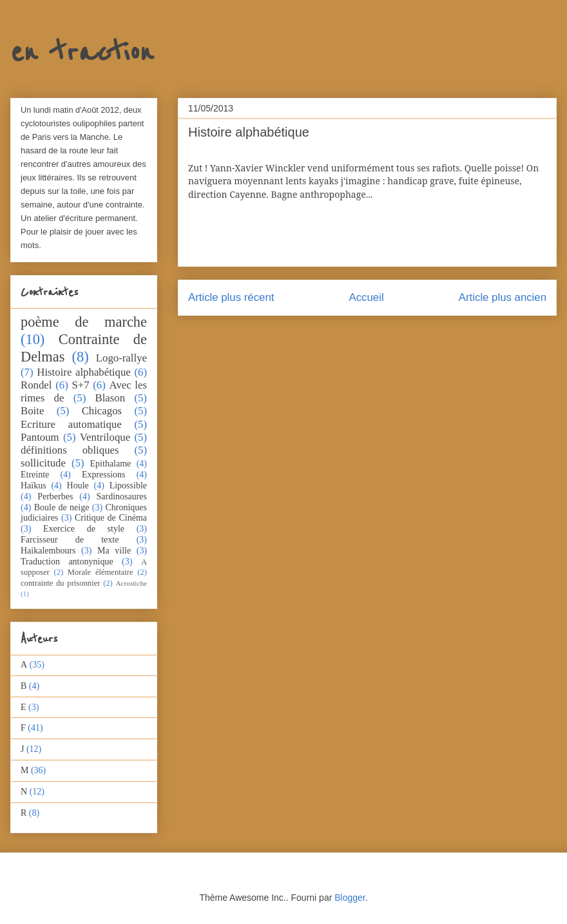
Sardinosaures (121, 496)
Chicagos (102, 411)
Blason (111, 398)
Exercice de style (84, 529)
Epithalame (111, 464)
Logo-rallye (121, 358)
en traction (82, 53)
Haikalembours (48, 551)
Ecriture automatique (71, 424)
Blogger (350, 898)
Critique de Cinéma (111, 518)
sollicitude (43, 463)
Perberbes (55, 496)
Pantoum (40, 437)
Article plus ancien (503, 297)
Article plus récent (231, 297)
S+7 (80, 385)
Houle (78, 486)
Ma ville (114, 551)
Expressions (104, 475)
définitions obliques (70, 450)
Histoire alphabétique (83, 372)
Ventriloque (105, 437)
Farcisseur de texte (70, 540)
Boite (32, 411)
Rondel (36, 385)
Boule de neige (62, 507)
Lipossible (128, 486)
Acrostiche (131, 583)
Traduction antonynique (67, 562)
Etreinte (35, 475)
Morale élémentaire (101, 572)
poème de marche (84, 322)
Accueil (367, 297)
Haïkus (34, 486)
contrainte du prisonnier (60, 583)
